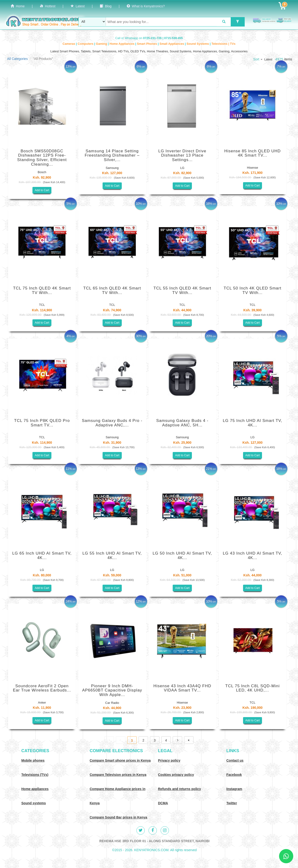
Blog (106, 6)
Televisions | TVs (223, 44)
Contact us (235, 760)
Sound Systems (198, 44)
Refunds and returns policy (179, 789)
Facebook (234, 775)
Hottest (48, 6)
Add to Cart (42, 190)
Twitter (232, 803)
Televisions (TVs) (35, 775)
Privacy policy (169, 760)
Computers (86, 44)
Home (18, 6)
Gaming (102, 44)
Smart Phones (147, 44)
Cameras (69, 44)
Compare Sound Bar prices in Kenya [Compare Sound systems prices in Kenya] (119, 817)
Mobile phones (33, 760)
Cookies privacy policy (176, 775)
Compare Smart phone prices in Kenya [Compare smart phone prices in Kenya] (120, 760)
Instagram (234, 789)
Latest (78, 6)
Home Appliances (122, 44)
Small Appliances (172, 44)
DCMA (163, 803)
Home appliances (35, 789)
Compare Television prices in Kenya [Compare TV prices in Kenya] (118, 775)
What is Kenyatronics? (146, 6)
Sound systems (34, 803)
